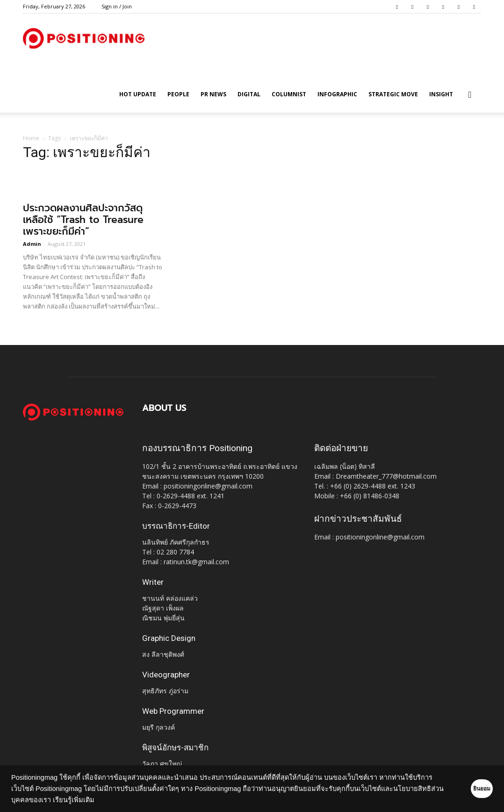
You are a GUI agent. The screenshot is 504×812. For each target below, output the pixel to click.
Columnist (289, 94)
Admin (32, 244)
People (178, 94)
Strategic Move (393, 94)
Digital (249, 94)
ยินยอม (468, 789)
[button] (470, 95)
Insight (441, 94)
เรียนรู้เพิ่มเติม (124, 800)
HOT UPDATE (138, 94)
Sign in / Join (117, 6)
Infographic (337, 94)
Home (31, 138)
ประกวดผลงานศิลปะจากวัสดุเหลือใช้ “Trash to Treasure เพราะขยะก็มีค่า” (83, 220)
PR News (213, 94)
